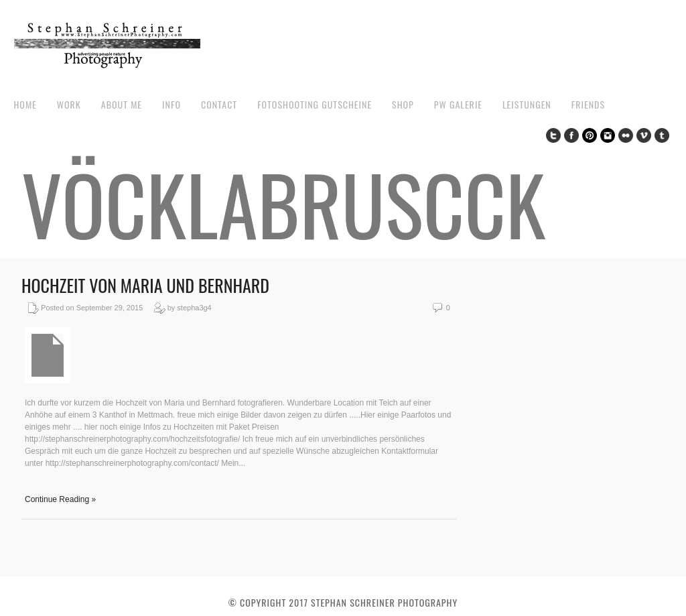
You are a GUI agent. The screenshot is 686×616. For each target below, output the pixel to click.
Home (25, 104)
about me (122, 104)
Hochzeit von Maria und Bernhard (145, 285)
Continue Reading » (60, 499)
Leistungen (527, 104)
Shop (403, 104)
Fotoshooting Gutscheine (315, 104)
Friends (588, 104)
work (69, 104)
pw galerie (458, 104)
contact (219, 104)
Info (171, 104)
